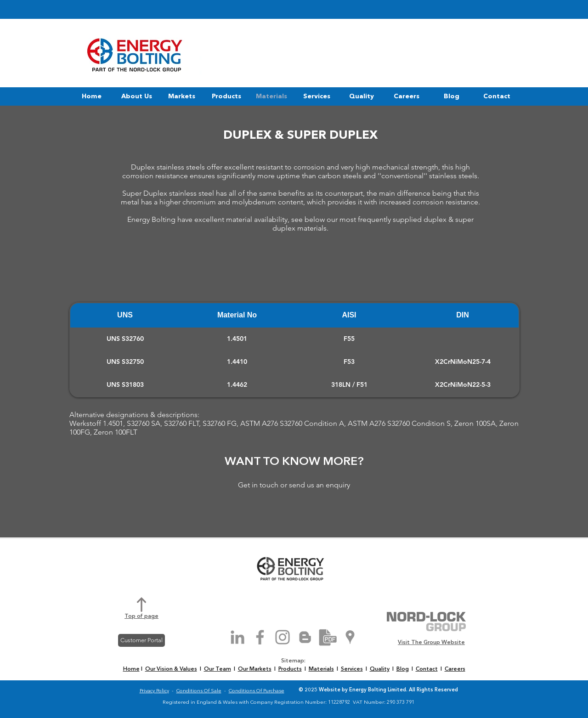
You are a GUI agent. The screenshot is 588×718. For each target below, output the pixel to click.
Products (290, 669)
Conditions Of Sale (199, 691)
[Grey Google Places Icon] (350, 637)
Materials (321, 669)
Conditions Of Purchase (257, 691)
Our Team (218, 669)
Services (352, 669)
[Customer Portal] (141, 640)
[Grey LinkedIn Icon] (237, 637)
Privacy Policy (154, 691)
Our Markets (255, 669)
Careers (455, 669)
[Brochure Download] (328, 637)
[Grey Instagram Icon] (283, 637)
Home (131, 669)
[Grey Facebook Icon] (260, 637)
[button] (136, 96)
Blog (403, 669)
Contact (427, 669)
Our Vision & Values (171, 669)
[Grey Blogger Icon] (305, 637)
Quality (380, 669)
